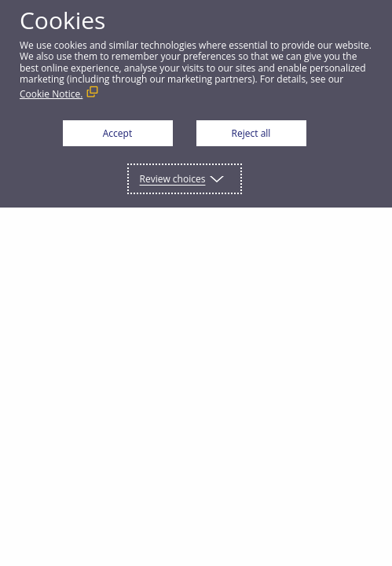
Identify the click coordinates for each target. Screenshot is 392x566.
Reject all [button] (251, 133)
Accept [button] (117, 133)
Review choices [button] (173, 179)
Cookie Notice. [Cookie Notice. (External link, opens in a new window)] (51, 94)
